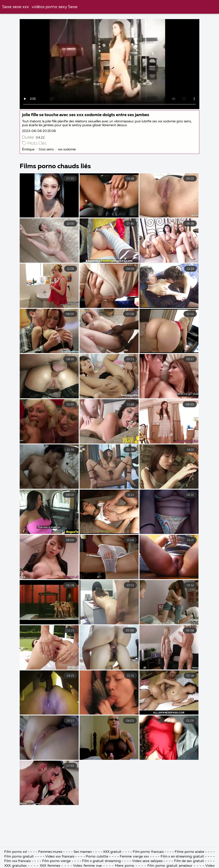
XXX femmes (50, 866)
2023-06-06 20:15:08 (39, 131)
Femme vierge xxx (134, 857)
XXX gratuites (15, 866)
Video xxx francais (60, 857)
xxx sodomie (67, 149)
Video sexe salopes (147, 861)
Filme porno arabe (189, 852)
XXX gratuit (112, 852)
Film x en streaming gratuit (182, 857)
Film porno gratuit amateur (170, 866)
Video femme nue (87, 866)
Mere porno (125, 866)
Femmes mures (50, 852)
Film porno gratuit (19, 857)
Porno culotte (97, 857)
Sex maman (83, 852)
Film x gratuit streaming (101, 861)
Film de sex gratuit (190, 861)
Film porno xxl (16, 852)
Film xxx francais (17, 861)
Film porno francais (148, 852)
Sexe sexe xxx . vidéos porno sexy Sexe (40, 7)
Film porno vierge (57, 861)
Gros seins (46, 149)
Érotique (28, 149)
